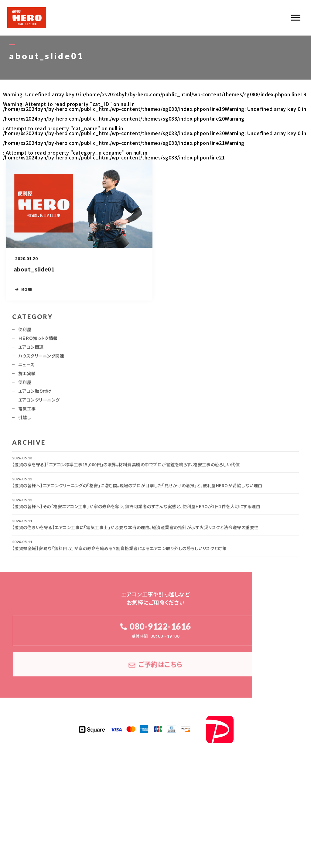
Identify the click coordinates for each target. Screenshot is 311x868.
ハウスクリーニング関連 (41, 358)
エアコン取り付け (35, 394)
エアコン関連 (31, 350)
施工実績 (27, 376)
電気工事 (27, 411)
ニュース (26, 367)
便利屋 (25, 332)
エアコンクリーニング (39, 402)
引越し (24, 420)
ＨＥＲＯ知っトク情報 (38, 341)
